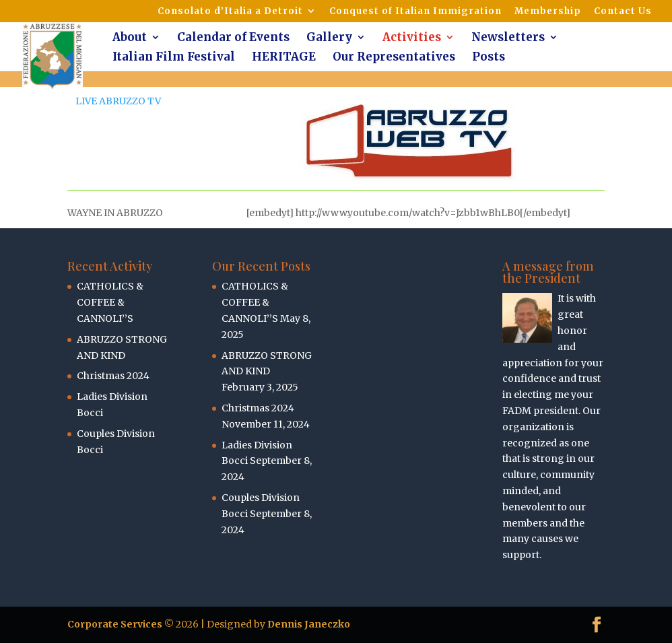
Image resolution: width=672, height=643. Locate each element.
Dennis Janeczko (309, 624)
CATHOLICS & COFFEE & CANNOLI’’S (110, 302)
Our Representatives (394, 58)
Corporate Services (115, 624)
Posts (489, 58)
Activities (412, 38)
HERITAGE (284, 58)
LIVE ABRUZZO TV (118, 101)
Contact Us (623, 12)
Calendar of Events (233, 38)
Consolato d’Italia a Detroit (230, 12)
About (130, 38)
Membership (548, 12)
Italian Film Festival (174, 58)
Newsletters (508, 38)
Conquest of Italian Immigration (415, 12)
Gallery (329, 38)
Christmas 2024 (113, 376)
